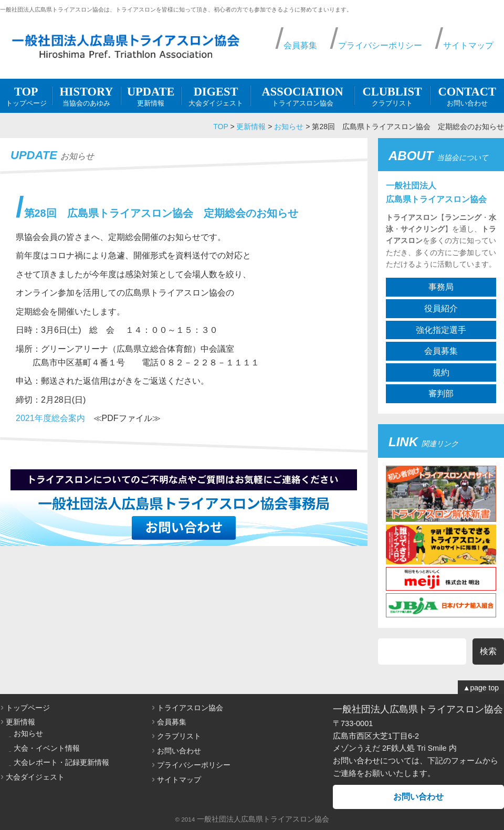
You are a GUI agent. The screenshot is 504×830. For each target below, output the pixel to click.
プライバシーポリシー (380, 45)
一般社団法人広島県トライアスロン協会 (263, 819)
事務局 (441, 287)
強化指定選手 (441, 330)
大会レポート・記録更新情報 (61, 762)
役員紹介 (441, 308)
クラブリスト (392, 96)
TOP (220, 127)
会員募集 (300, 45)
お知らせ (289, 127)
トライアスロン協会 (302, 96)
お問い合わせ (467, 96)
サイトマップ (468, 45)
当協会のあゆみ (86, 96)
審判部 (441, 393)
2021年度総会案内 (50, 418)
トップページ (26, 96)
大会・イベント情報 (47, 748)
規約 (441, 372)
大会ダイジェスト (216, 96)
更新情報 (151, 96)
